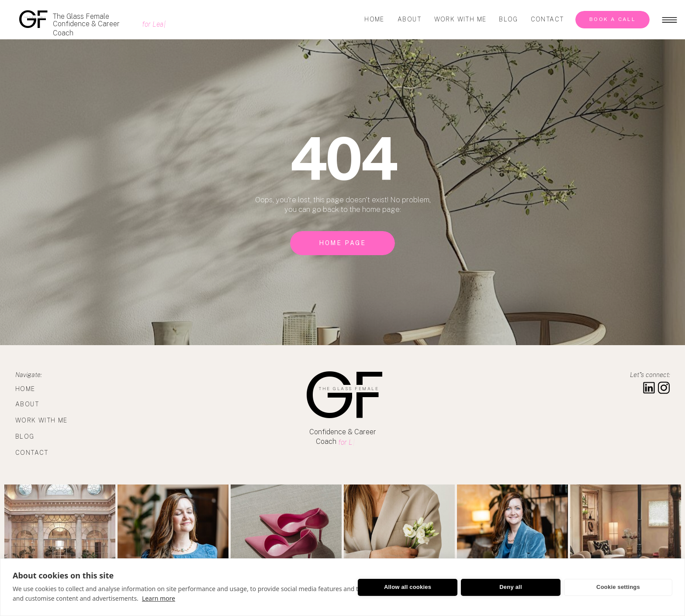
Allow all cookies (408, 587)
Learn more (159, 598)
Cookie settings (618, 587)
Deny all (510, 587)
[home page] (342, 243)
